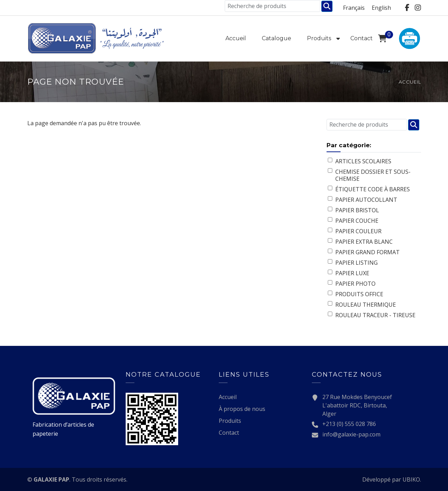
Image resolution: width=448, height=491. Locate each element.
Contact (362, 38)
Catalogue (276, 38)
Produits (319, 38)
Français (354, 8)
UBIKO (411, 479)
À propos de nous (242, 409)
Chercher (327, 6)
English (381, 8)
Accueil (236, 38)
